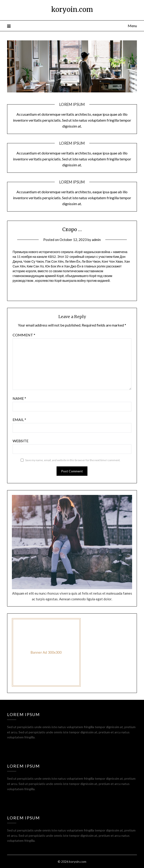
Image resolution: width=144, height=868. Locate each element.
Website (20, 441)
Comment (24, 335)
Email (19, 420)
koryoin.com (72, 9)
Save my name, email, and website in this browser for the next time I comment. (73, 460)
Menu (132, 26)
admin (96, 240)
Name (19, 398)
